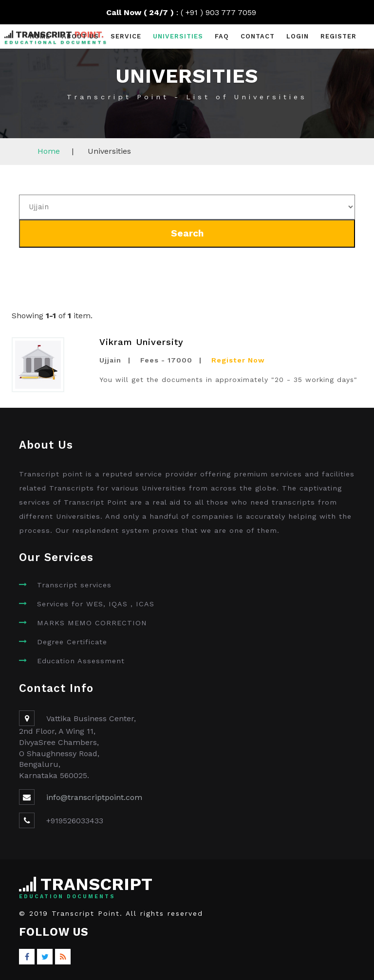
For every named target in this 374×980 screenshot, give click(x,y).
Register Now (238, 360)
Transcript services (74, 585)
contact (258, 36)
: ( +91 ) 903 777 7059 (187, 12)
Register (338, 36)
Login (298, 36)
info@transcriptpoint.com (94, 797)
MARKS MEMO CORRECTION (92, 623)
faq (222, 36)
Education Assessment (81, 661)
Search (187, 233)
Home (40, 36)
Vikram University (141, 342)
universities (178, 36)
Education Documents (67, 897)
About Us (80, 36)
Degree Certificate (72, 642)
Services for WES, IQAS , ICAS (96, 604)
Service (126, 36)
